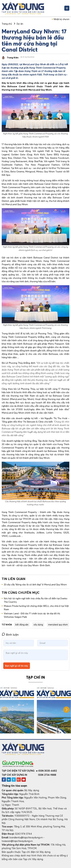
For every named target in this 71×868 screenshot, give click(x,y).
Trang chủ (7, 24)
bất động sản (22, 625)
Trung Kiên (13, 57)
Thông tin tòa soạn (14, 786)
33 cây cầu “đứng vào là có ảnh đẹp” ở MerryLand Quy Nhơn (35, 584)
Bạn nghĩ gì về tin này (17, 666)
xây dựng (38, 625)
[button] (66, 710)
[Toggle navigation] (67, 8)
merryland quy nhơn (58, 625)
